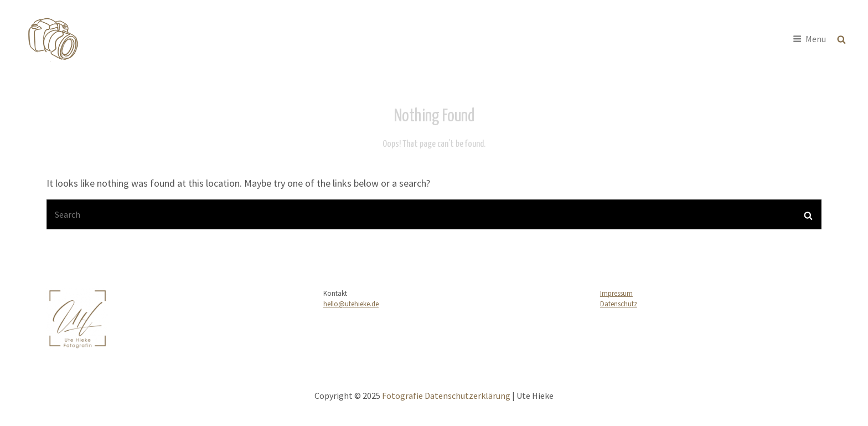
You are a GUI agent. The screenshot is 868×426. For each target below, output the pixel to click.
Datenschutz (619, 304)
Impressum (616, 293)
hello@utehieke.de (351, 304)
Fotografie (119, 32)
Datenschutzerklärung (467, 396)
